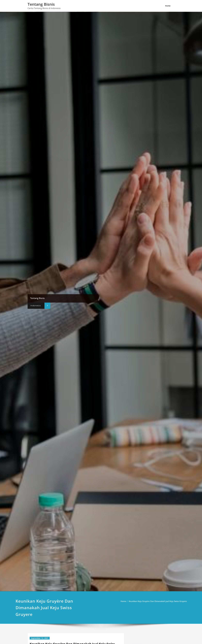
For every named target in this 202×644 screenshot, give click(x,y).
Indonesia (36, 306)
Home (168, 6)
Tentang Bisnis (41, 4)
